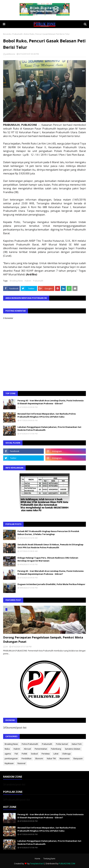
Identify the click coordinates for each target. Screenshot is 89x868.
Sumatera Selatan (73, 749)
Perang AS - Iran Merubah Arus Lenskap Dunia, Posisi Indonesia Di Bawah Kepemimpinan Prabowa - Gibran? (51, 402)
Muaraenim (65, 759)
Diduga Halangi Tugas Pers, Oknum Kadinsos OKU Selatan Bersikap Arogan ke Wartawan (48, 559)
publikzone (10, 54)
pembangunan (11, 759)
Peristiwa (46, 754)
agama (8, 754)
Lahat (56, 754)
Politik (24, 754)
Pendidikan (27, 759)
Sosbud (34, 754)
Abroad (27, 749)
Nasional (21, 763)
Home (37, 859)
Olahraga (66, 754)
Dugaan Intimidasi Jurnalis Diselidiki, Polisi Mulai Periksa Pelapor (51, 584)
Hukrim (28, 281)
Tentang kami (49, 859)
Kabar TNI (51, 759)
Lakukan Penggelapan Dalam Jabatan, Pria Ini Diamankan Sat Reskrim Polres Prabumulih (49, 429)
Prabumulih (17, 34)
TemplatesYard (37, 864)
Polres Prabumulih (30, 744)
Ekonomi (39, 759)
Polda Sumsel (62, 744)
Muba (7, 749)
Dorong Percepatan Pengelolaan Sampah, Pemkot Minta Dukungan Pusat (43, 639)
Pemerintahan (41, 749)
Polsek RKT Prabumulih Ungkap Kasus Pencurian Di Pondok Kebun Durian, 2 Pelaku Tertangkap (48, 533)
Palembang (56, 749)
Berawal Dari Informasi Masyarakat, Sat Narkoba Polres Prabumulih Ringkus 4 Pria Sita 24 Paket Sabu (47, 415)
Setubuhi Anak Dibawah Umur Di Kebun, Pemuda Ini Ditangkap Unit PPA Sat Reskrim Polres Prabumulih (50, 546)
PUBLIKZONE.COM (67, 864)
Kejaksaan (9, 763)
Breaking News (16, 281)
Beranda (7, 34)
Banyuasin (78, 759)
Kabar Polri (77, 744)
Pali (16, 754)
